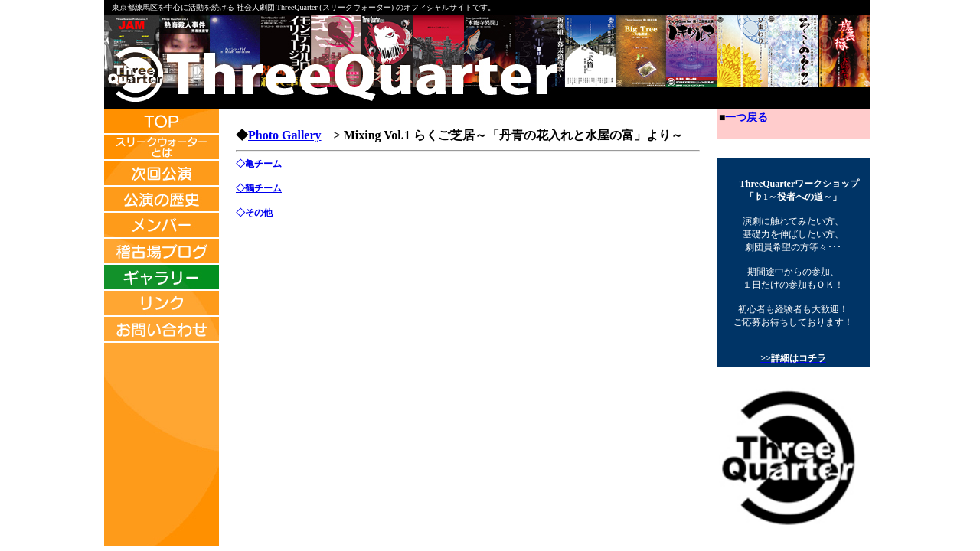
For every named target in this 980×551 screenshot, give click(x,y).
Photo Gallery (285, 135)
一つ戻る (746, 117)
